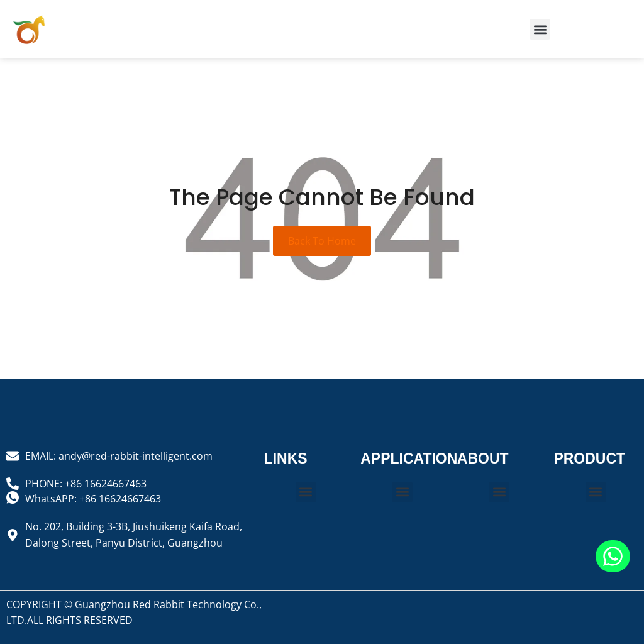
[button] (540, 29)
